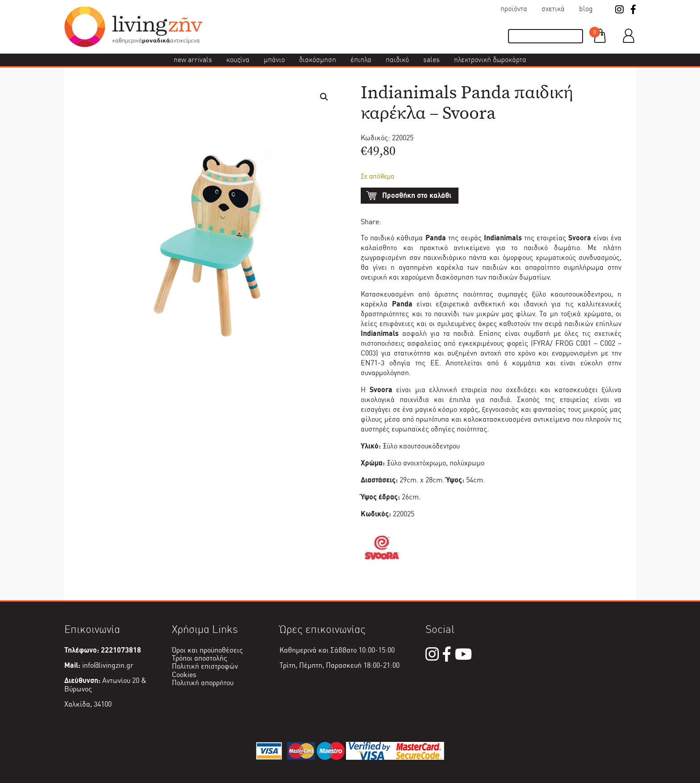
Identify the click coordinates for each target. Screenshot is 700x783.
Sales (431, 60)
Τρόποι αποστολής (200, 658)
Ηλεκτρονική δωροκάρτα (490, 60)
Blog (586, 9)
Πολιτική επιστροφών (205, 666)
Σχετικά (553, 9)
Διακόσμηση (318, 60)
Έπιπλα (361, 60)
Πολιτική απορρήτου (203, 683)
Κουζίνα (238, 60)
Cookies (184, 675)
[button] (324, 97)
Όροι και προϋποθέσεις (207, 650)
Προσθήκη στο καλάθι (417, 195)
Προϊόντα (514, 9)
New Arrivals (193, 60)
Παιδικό (397, 60)
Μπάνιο (274, 60)
